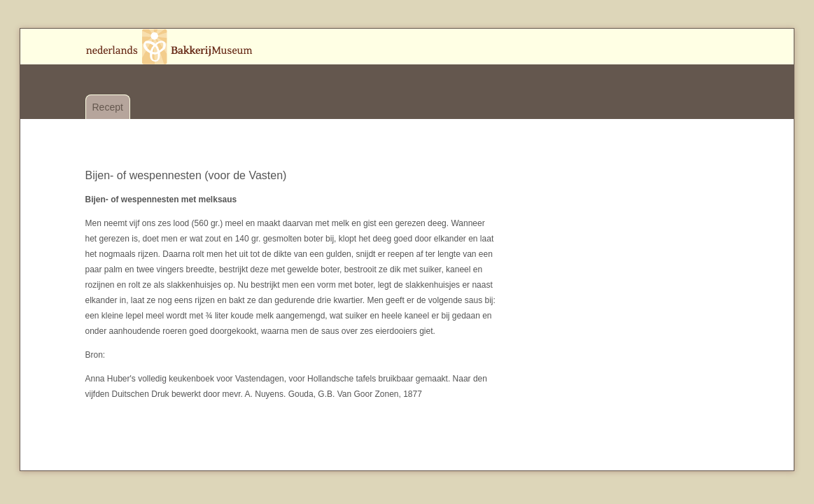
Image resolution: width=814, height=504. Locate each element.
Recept (108, 107)
